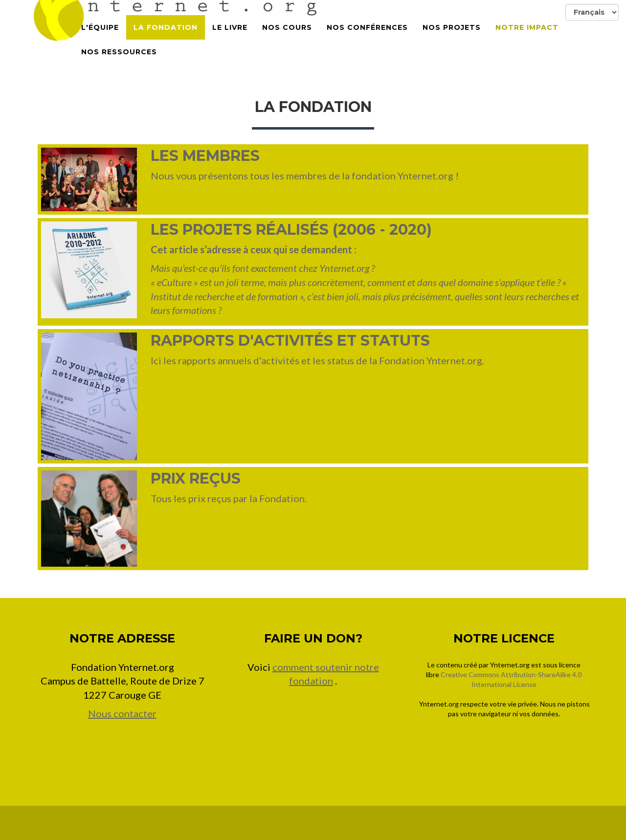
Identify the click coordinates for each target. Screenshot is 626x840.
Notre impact (527, 39)
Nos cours (287, 39)
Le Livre (230, 39)
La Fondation (166, 39)
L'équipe (100, 39)
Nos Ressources (119, 64)
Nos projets (452, 39)
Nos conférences (367, 39)
